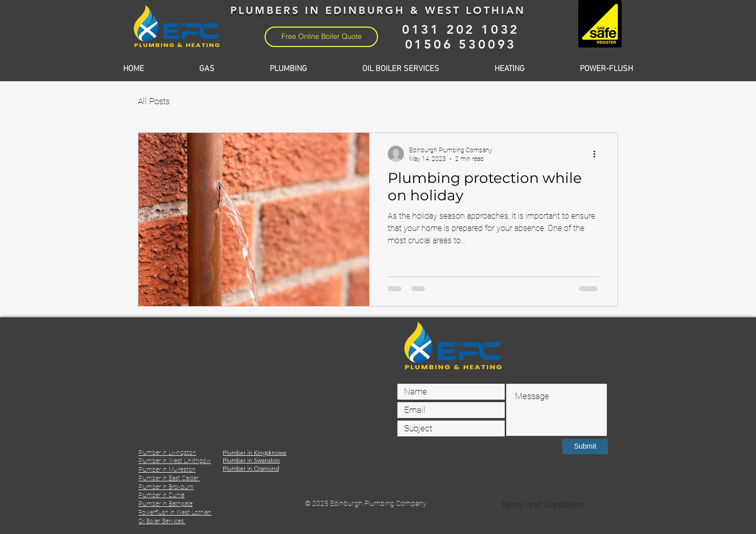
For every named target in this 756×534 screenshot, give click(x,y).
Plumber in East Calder (169, 478)
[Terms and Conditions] (543, 504)
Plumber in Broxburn (166, 487)
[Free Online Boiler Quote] (321, 37)
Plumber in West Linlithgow (175, 461)
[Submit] (585, 447)
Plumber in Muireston (167, 470)
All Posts (154, 101)
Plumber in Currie (161, 495)
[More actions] (598, 154)
